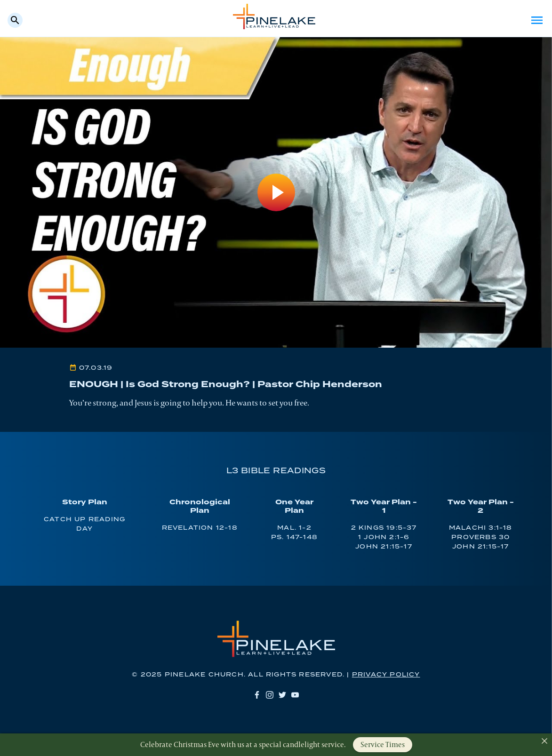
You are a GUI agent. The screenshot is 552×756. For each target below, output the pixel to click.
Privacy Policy (386, 675)
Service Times (383, 744)
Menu (537, 20)
